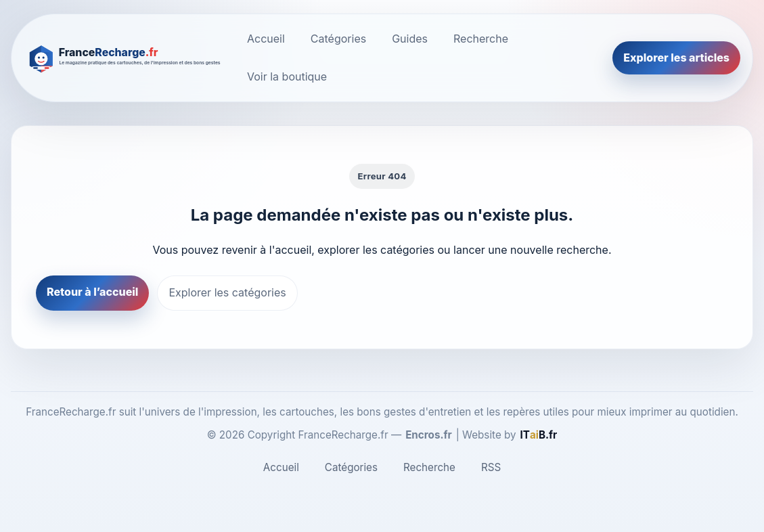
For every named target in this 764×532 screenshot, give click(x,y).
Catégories (338, 39)
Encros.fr (429, 435)
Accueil (266, 39)
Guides (410, 39)
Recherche (481, 39)
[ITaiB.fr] (539, 435)
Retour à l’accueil (92, 292)
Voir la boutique (287, 76)
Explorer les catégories (227, 292)
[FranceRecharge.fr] (125, 58)
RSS (491, 467)
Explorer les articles (676, 58)
